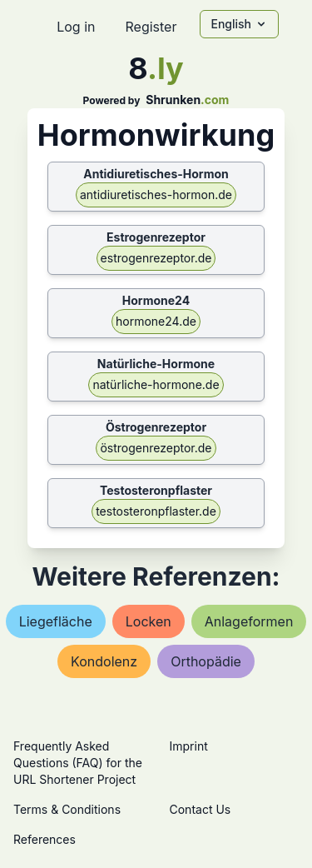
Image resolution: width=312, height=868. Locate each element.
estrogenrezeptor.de (156, 258)
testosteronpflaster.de (156, 511)
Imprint (189, 746)
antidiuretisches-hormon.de (156, 195)
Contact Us (201, 809)
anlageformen (249, 621)
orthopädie (206, 661)
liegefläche (56, 621)
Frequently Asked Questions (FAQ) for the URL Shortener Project (78, 763)
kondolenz (104, 661)
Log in (76, 27)
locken (149, 621)
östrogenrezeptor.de (156, 448)
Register (151, 27)
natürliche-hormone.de (156, 384)
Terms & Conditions (67, 809)
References (45, 839)
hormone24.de (156, 321)
